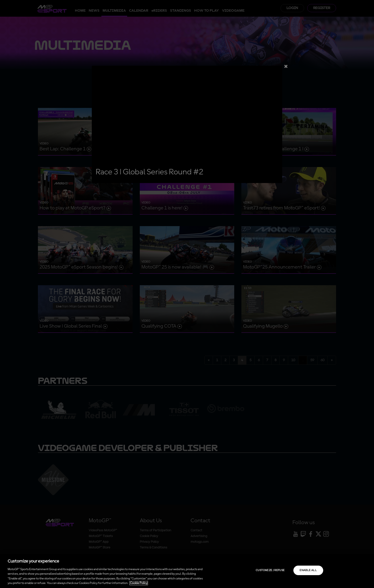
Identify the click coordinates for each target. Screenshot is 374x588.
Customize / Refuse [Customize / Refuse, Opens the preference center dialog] (270, 570)
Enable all (308, 570)
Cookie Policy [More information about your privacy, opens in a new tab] (139, 583)
